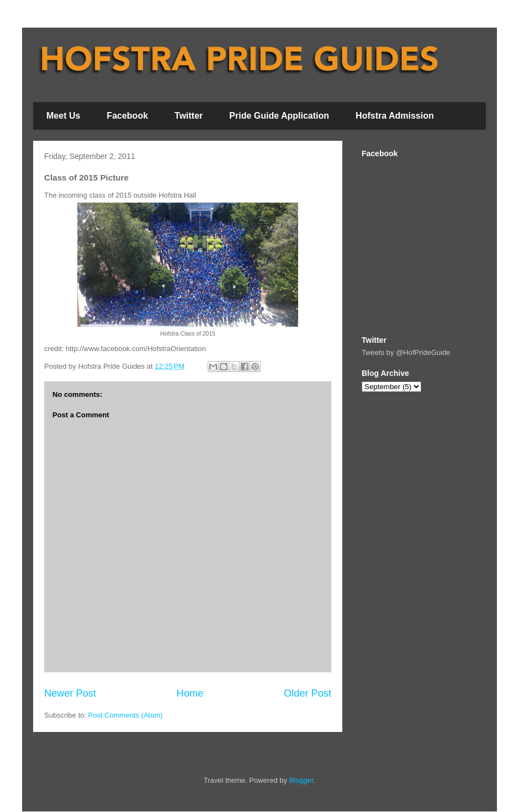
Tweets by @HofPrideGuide (406, 352)
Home (190, 693)
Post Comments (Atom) (126, 715)
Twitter (189, 116)
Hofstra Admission (395, 116)
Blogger (301, 780)
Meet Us (63, 116)
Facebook (127, 116)
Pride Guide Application (279, 116)
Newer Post (70, 693)
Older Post (308, 693)
